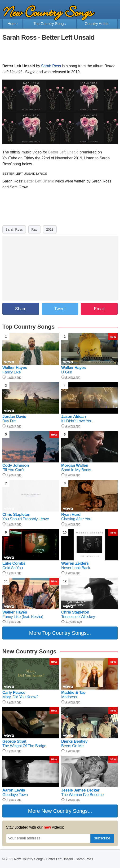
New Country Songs (65, 811)
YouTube (10, 158)
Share (21, 309)
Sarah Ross (51, 66)
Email (99, 309)
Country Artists (97, 24)
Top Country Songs (49, 24)
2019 (50, 229)
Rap (35, 229)
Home (13, 24)
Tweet (60, 309)
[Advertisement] (60, 52)
